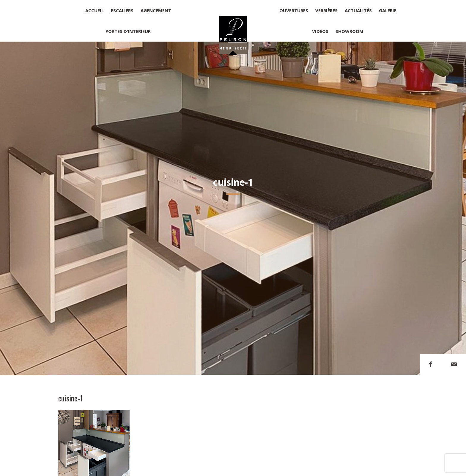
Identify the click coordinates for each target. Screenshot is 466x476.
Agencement (156, 10)
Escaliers (122, 10)
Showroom (349, 31)
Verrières (326, 10)
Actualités (358, 10)
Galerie (388, 10)
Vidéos (320, 31)
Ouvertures (294, 10)
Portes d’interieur (128, 31)
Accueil (95, 10)
